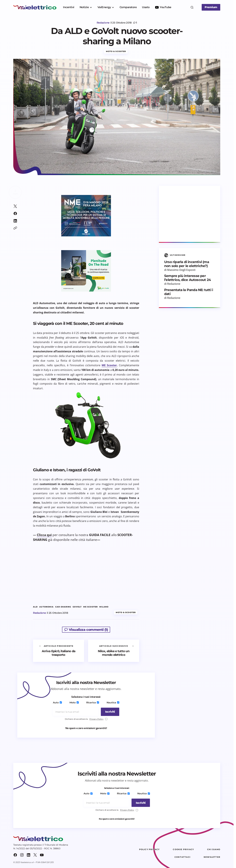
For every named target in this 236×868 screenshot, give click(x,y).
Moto (74, 703)
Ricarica (92, 703)
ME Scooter (109, 366)
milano (104, 608)
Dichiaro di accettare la (86, 720)
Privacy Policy (96, 720)
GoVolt (77, 608)
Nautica (112, 703)
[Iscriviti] (109, 713)
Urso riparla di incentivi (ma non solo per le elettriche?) (187, 265)
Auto (58, 703)
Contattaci (182, 858)
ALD (35, 608)
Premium (211, 7)
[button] (192, 7)
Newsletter (212, 858)
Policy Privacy (149, 850)
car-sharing (63, 608)
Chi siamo (214, 850)
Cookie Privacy (183, 850)
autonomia (46, 608)
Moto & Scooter (116, 52)
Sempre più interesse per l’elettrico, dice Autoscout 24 (187, 279)
